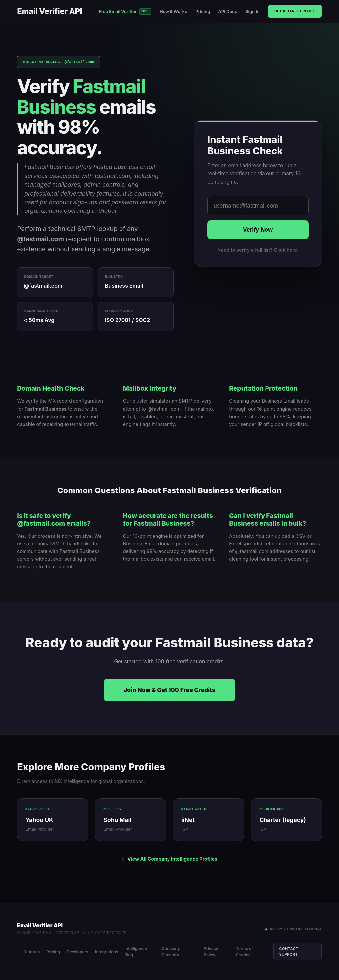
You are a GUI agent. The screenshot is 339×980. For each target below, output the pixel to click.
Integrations (107, 951)
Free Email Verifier (125, 11)
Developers (78, 951)
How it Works (173, 11)
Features (32, 951)
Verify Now (258, 230)
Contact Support (289, 951)
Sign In (252, 11)
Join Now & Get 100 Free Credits (169, 690)
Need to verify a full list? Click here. (258, 250)
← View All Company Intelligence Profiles (169, 859)
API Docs (228, 11)
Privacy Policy (211, 951)
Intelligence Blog (136, 951)
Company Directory (171, 951)
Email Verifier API (49, 11)
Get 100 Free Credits (295, 11)
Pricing (203, 11)
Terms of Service (245, 951)
